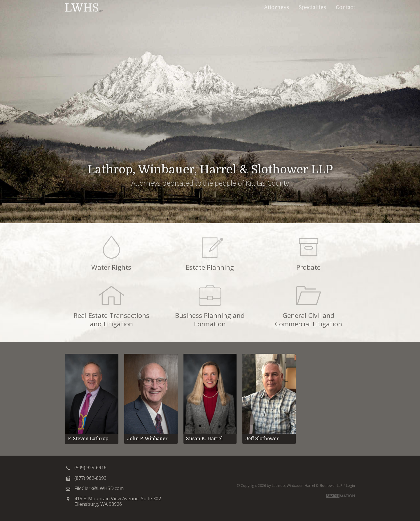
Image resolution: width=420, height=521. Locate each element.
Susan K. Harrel (204, 439)
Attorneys (277, 7)
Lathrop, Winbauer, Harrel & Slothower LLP (84, 7)
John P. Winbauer (147, 439)
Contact (345, 7)
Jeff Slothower (262, 439)
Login (350, 486)
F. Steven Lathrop (88, 439)
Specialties (313, 7)
